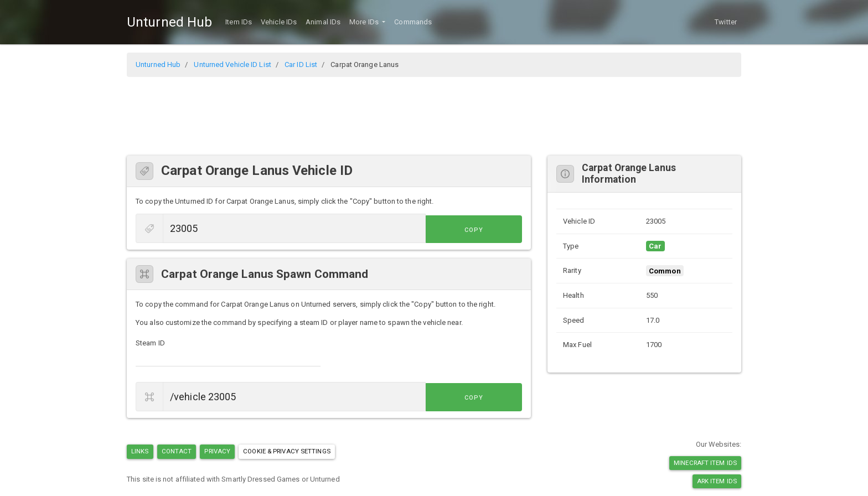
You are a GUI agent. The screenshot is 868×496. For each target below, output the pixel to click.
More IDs (365, 22)
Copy (497, 229)
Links (140, 451)
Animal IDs (323, 22)
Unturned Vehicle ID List (232, 64)
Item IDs (239, 22)
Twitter (726, 22)
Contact (177, 451)
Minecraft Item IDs (705, 463)
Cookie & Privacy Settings (287, 451)
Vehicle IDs (279, 22)
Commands (413, 22)
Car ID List (301, 64)
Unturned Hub (169, 22)
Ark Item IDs (717, 481)
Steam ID (150, 343)
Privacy (217, 451)
